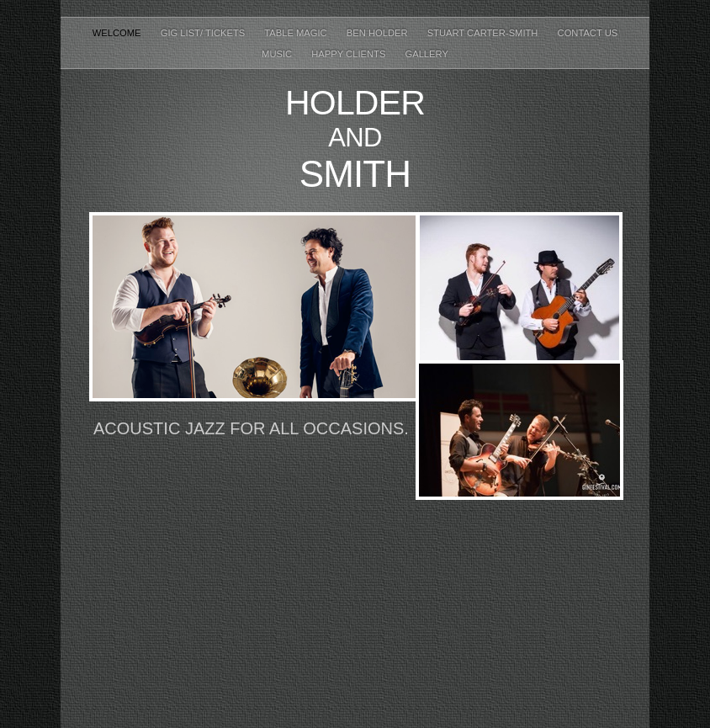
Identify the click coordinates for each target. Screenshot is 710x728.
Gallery (426, 54)
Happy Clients (350, 54)
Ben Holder (379, 33)
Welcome (118, 33)
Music (278, 54)
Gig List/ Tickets (204, 33)
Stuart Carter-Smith (484, 33)
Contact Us (588, 33)
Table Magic (297, 33)
